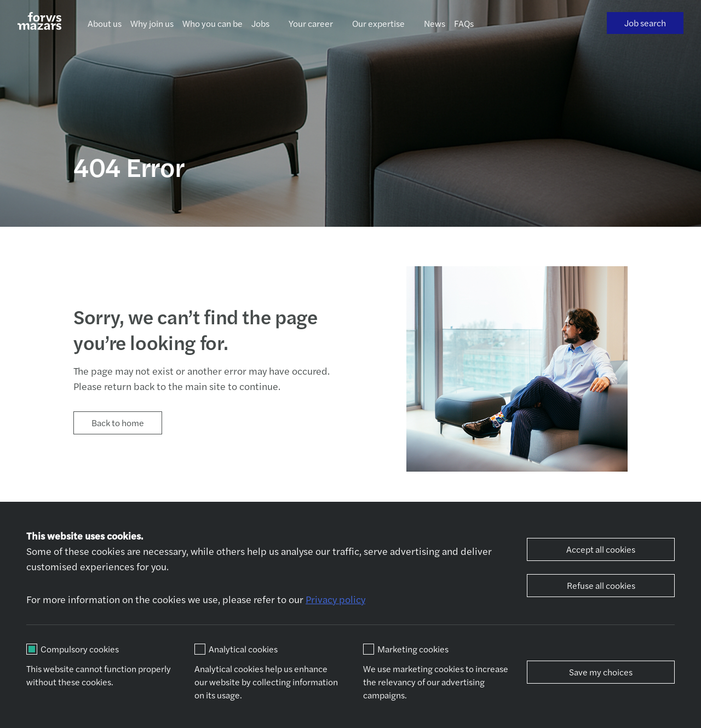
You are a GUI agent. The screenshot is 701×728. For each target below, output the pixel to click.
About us (105, 23)
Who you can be (212, 23)
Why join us (152, 23)
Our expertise (378, 23)
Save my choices (601, 672)
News (435, 23)
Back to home (118, 423)
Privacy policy (335, 599)
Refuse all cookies (601, 585)
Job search (645, 23)
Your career (311, 23)
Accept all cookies (601, 549)
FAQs (464, 23)
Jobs (260, 23)
